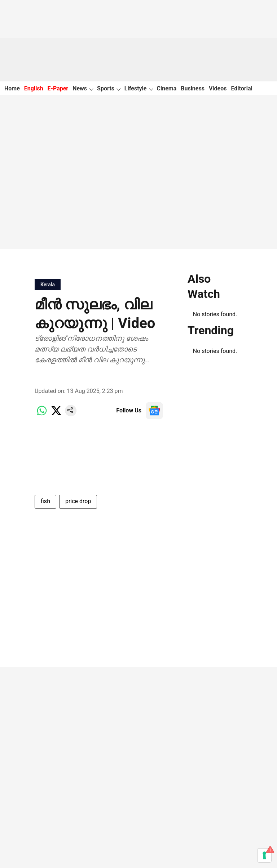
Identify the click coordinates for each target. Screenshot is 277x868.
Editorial (242, 88)
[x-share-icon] (56, 414)
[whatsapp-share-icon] (42, 414)
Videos (218, 88)
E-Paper (58, 88)
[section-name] (48, 284)
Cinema (167, 88)
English (34, 88)
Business (193, 88)
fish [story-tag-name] (45, 501)
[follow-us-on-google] (154, 411)
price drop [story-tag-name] (78, 501)
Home (12, 88)
